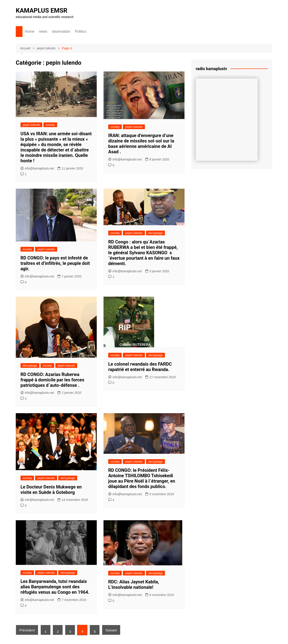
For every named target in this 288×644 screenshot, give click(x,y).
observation (61, 31)
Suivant (112, 630)
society (50, 125)
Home (30, 31)
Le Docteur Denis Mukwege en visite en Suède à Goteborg (51, 490)
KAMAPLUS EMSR (42, 10)
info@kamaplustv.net (37, 168)
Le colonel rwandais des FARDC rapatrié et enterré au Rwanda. (140, 367)
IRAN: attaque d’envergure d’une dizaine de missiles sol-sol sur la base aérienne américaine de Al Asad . (141, 144)
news (43, 31)
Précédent (27, 630)
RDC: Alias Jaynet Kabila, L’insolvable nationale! (134, 584)
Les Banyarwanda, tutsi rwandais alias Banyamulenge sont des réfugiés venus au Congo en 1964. (55, 587)
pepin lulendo (31, 125)
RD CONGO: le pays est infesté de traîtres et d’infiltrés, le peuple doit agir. (55, 263)
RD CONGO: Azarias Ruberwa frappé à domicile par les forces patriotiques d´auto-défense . (52, 380)
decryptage (155, 233)
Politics (81, 31)
